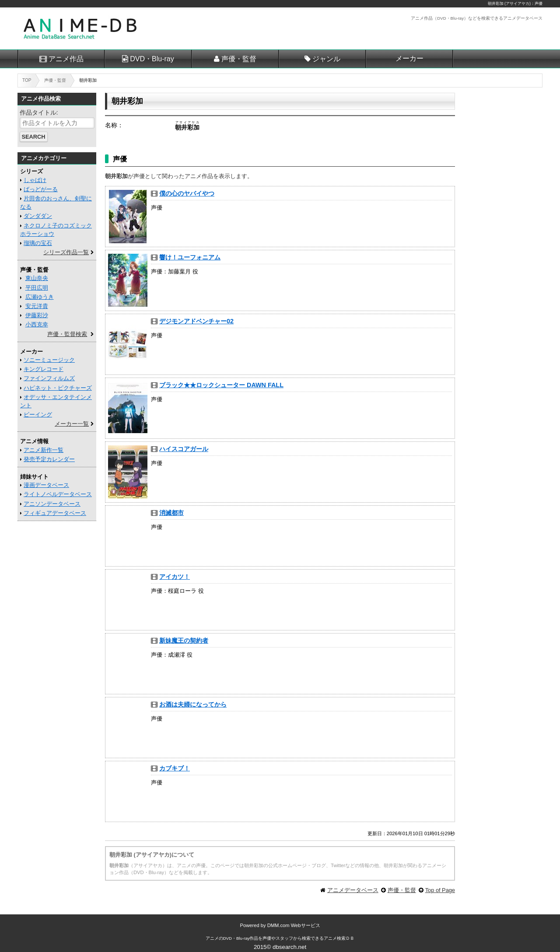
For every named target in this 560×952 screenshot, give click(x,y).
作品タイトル (38, 112)
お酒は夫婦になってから (193, 704)
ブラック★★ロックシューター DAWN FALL (221, 385)
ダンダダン (38, 216)
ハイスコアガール (184, 449)
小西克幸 (37, 324)
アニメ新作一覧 (44, 450)
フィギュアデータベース (55, 513)
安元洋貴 (37, 306)
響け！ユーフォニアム (190, 257)
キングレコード (44, 369)
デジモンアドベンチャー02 (196, 321)
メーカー (409, 58)
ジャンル (326, 59)
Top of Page (440, 890)
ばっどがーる (41, 189)
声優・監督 (239, 59)
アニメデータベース (353, 890)
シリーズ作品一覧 (66, 252)
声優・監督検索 (67, 334)
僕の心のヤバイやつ (187, 193)
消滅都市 (171, 513)
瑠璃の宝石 (38, 243)
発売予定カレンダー (49, 459)
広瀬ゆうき (40, 297)
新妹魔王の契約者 (184, 640)
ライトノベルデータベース (58, 494)
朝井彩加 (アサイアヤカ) (509, 3)
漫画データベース (46, 485)
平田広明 (37, 288)
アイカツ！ (175, 577)
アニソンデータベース (52, 504)
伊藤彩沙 (37, 315)
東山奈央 (37, 278)
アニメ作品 (66, 59)
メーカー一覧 (72, 424)
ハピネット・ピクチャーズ (58, 388)
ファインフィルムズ (49, 378)
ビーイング (38, 415)
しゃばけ (35, 180)
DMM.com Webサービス (294, 925)
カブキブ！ (175, 768)
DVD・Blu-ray (152, 59)
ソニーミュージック (49, 360)
